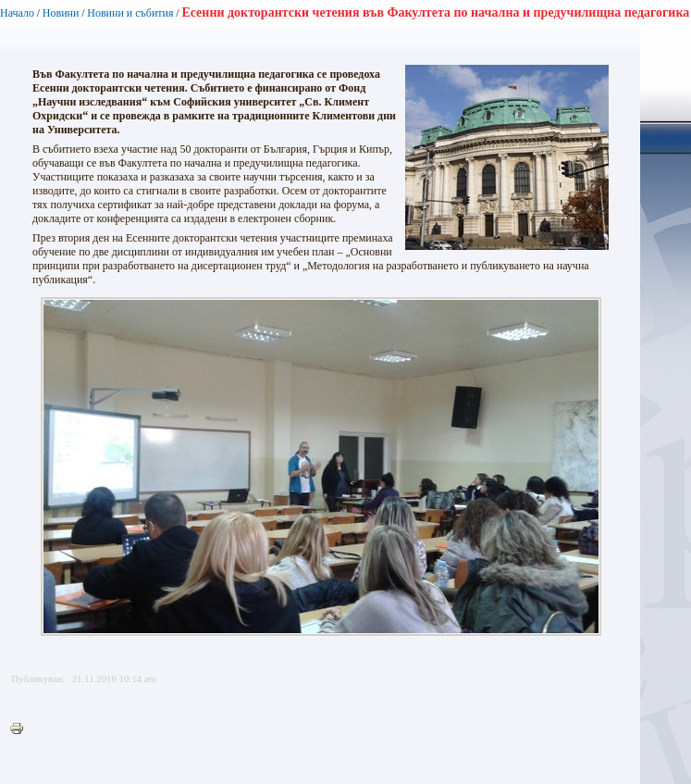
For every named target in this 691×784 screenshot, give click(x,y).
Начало (17, 13)
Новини (61, 13)
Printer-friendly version (21, 729)
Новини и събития (130, 13)
